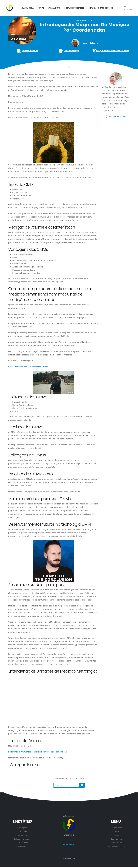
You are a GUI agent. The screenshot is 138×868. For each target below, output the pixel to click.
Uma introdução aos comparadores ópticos (28, 367)
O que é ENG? (69, 845)
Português (128, 8)
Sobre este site (28, 24)
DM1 (92, 20)
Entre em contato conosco (100, 8)
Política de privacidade (23, 839)
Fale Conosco (117, 843)
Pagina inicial (81, 20)
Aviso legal (23, 843)
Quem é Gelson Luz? (116, 117)
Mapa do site (23, 847)
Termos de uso (23, 835)
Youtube (23, 831)
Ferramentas (54, 8)
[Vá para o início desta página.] (69, 794)
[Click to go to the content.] (69, 67)
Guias (41, 8)
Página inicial (28, 8)
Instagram (23, 828)
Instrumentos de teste (74, 8)
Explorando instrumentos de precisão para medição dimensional (38, 752)
